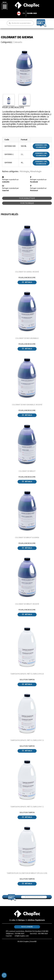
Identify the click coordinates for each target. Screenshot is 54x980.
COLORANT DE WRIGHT (27, 471)
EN (24, 13)
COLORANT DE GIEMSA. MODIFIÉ (27, 272)
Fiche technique (27, 203)
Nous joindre (27, 927)
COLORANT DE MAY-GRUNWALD (27, 338)
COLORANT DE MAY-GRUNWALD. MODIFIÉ (27, 405)
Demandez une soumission (41, 146)
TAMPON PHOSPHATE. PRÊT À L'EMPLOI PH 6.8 (27, 674)
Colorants (18, 42)
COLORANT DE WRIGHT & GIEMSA (27, 538)
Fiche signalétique (27, 198)
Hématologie (36, 171)
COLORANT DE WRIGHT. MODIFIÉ (27, 604)
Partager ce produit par (10, 189)
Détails (27, 282)
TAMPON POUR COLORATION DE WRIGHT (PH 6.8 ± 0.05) (27, 873)
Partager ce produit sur (10, 181)
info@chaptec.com (22, 936)
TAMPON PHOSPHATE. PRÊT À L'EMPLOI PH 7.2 (27, 807)
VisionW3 (33, 942)
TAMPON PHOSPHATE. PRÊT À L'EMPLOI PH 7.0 (27, 740)
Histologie (24, 171)
